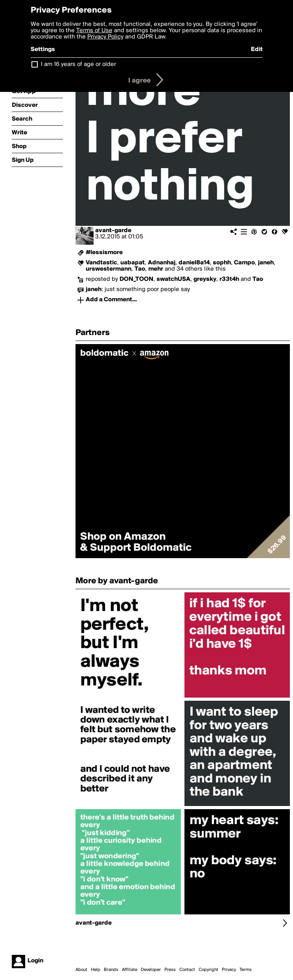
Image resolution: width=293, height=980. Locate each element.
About (81, 970)
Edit (257, 49)
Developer (151, 970)
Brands (111, 970)
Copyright (208, 970)
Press (170, 970)
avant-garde (113, 231)
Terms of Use (94, 31)
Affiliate (130, 970)
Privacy (229, 970)
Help (96, 970)
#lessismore (104, 253)
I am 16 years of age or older (78, 64)
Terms (246, 970)
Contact (187, 970)
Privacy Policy (105, 37)
